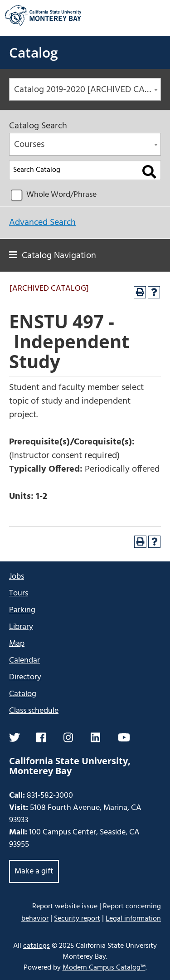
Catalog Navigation (59, 256)
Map (17, 644)
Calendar (24, 661)
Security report (77, 919)
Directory (25, 677)
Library (21, 627)
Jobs (17, 577)
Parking (22, 610)
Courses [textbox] (29, 145)
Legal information (133, 919)
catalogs (36, 946)
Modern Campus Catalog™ (104, 968)
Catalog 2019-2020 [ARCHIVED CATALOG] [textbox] (87, 90)
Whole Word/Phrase (61, 195)
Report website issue (65, 906)
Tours (19, 593)
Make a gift (34, 871)
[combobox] (85, 89)
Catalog (34, 52)
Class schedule (34, 711)
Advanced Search (42, 223)
